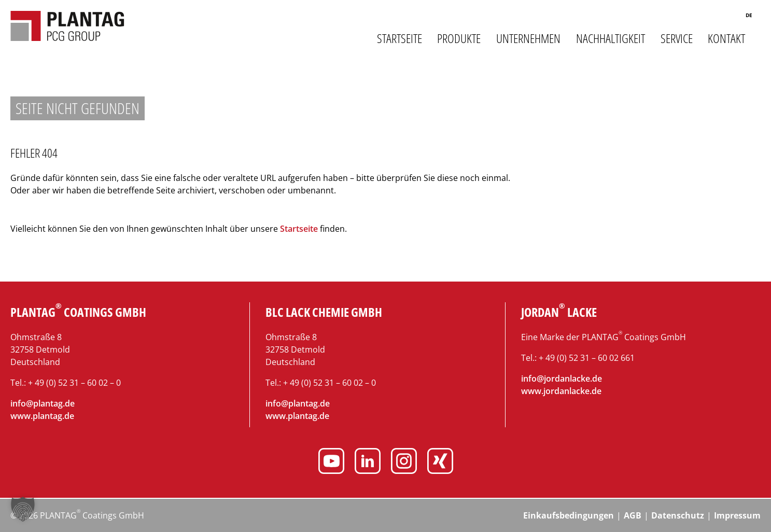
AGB (633, 515)
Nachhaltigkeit (611, 38)
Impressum (737, 515)
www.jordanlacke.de (561, 391)
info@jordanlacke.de (562, 379)
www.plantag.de (42, 416)
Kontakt (726, 38)
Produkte (459, 38)
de (749, 15)
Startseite (399, 38)
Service (677, 38)
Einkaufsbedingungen (569, 515)
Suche (726, 17)
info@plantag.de (43, 403)
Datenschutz (678, 515)
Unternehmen (528, 38)
